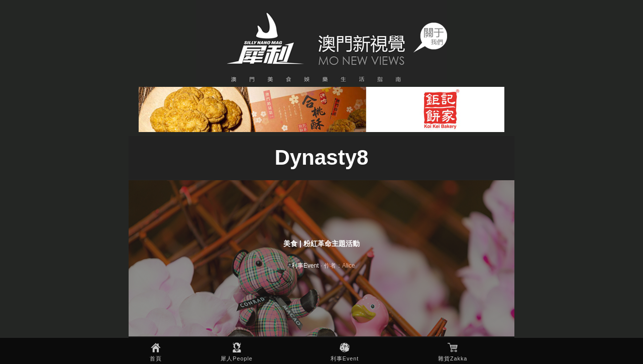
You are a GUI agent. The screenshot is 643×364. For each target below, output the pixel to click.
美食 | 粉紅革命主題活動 (321, 244)
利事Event (345, 358)
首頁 (156, 358)
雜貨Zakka (453, 358)
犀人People (237, 358)
